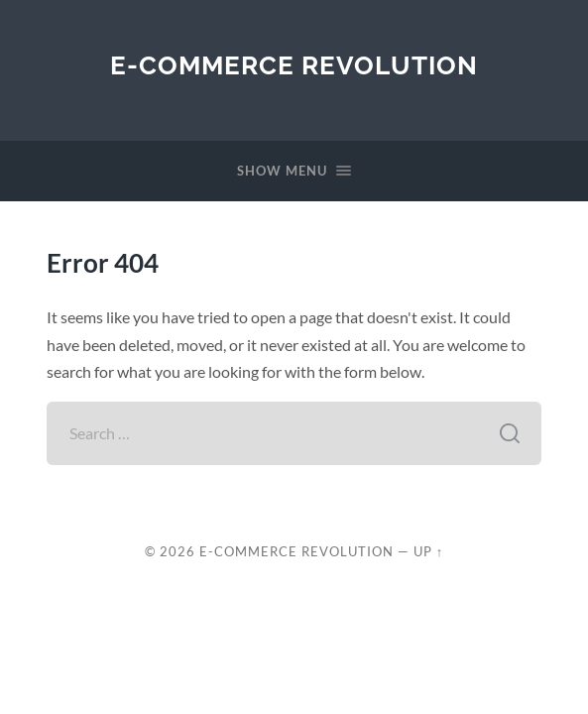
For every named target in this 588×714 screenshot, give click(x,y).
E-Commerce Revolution (294, 65)
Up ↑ (428, 551)
